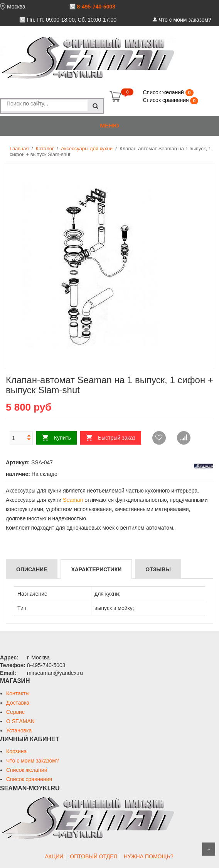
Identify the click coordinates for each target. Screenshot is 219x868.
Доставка (18, 703)
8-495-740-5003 (96, 7)
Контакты (18, 693)
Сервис (15, 712)
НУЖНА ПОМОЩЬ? (149, 856)
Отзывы (158, 569)
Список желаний (164, 92)
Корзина (16, 751)
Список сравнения (166, 100)
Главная (19, 149)
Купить (62, 438)
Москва (16, 7)
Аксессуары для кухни (87, 149)
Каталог (45, 149)
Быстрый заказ (117, 438)
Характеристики (96, 569)
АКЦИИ (54, 856)
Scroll (209, 849)
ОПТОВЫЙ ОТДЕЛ (93, 856)
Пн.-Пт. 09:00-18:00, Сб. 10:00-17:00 (72, 20)
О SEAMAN (20, 721)
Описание (32, 569)
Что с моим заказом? (185, 20)
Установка (19, 730)
